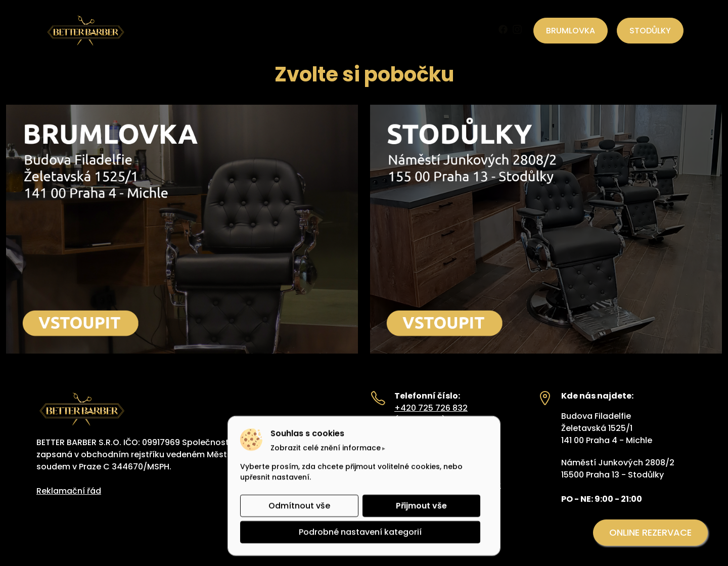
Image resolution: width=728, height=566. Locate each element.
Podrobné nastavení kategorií (360, 532)
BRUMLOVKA (571, 31)
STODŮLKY (650, 31)
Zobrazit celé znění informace (326, 448)
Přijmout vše (421, 506)
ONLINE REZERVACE (650, 532)
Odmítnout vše (299, 506)
